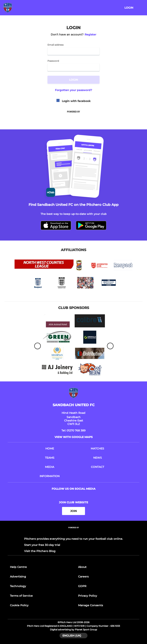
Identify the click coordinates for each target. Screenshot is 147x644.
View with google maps (74, 437)
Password (53, 61)
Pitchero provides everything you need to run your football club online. (73, 539)
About (82, 567)
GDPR (82, 586)
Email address (56, 45)
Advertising (18, 577)
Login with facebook (73, 101)
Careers (83, 577)
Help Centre (18, 567)
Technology (18, 586)
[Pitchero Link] (73, 533)
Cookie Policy (19, 605)
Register (90, 34)
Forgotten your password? (73, 90)
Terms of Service (21, 596)
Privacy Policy (88, 596)
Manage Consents (91, 605)
